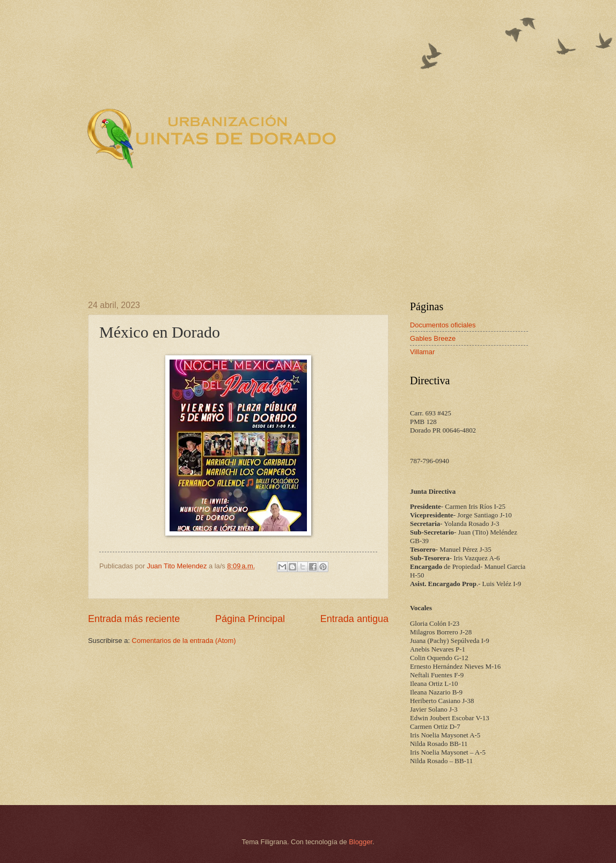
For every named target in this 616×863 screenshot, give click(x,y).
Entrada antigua (354, 619)
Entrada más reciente (134, 619)
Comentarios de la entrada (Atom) (184, 641)
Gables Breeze (433, 338)
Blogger (361, 842)
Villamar (422, 352)
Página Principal (250, 619)
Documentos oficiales (443, 325)
